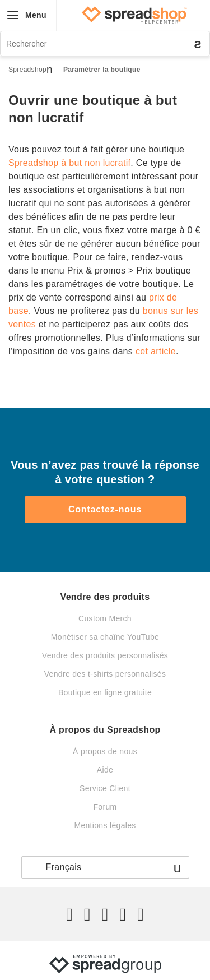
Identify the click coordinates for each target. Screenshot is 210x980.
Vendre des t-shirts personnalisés (105, 674)
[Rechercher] (105, 43)
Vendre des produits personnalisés (105, 655)
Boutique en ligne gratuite (105, 692)
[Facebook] (87, 914)
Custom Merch (105, 618)
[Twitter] (69, 914)
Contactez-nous (105, 509)
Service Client (105, 788)
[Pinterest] (123, 914)
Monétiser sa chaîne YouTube (105, 637)
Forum (105, 807)
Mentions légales (105, 825)
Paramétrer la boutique (102, 70)
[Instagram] (105, 914)
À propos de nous (105, 751)
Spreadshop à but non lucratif (69, 163)
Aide (105, 770)
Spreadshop (27, 70)
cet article (156, 351)
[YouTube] (141, 914)
